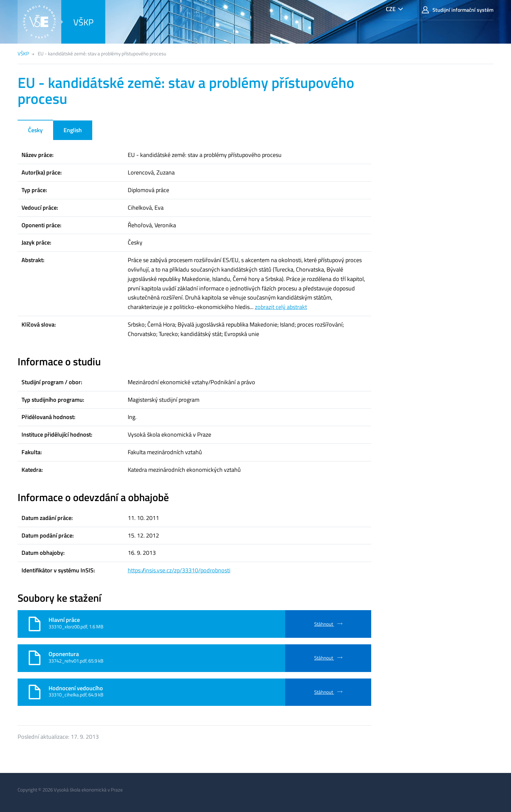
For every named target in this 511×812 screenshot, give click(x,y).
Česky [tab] (35, 130)
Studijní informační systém (458, 10)
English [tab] (73, 130)
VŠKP (83, 22)
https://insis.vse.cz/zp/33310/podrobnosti (179, 570)
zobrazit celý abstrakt (281, 307)
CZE (391, 9)
